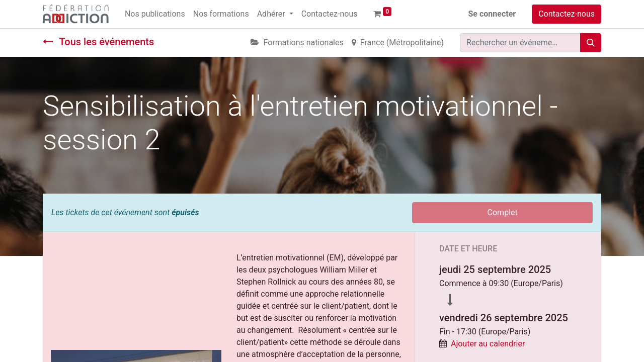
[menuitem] (155, 14)
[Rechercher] (591, 43)
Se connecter (492, 14)
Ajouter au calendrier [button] (488, 344)
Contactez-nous (567, 14)
